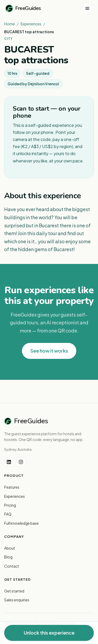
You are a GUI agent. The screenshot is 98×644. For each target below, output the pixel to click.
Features (12, 487)
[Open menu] (87, 8)
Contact (12, 566)
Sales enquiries (17, 600)
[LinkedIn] (9, 462)
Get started (14, 591)
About (10, 548)
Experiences (31, 24)
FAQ (8, 514)
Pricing (10, 505)
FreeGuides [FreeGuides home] (23, 8)
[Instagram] (21, 462)
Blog (8, 557)
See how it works (49, 351)
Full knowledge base (21, 523)
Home (10, 24)
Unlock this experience (49, 633)
